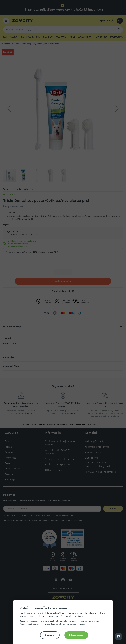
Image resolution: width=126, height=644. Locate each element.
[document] (64, 623)
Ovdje (22, 621)
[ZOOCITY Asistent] (118, 636)
